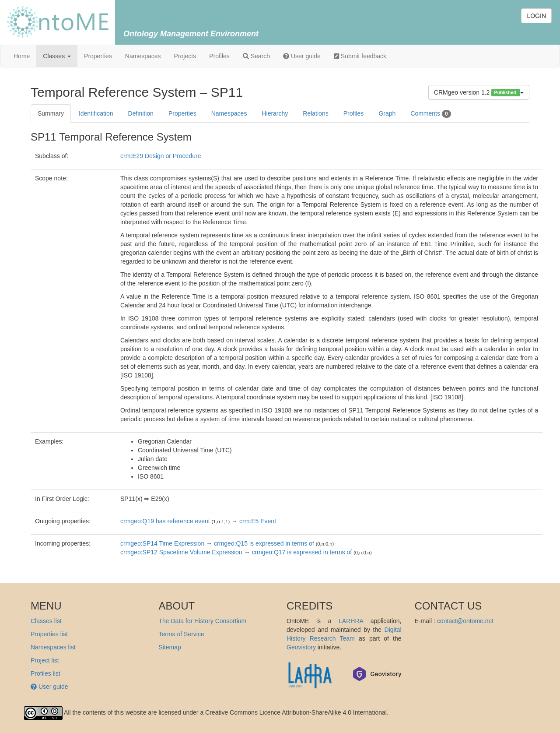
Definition (141, 113)
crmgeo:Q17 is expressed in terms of (302, 552)
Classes (57, 56)
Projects (185, 56)
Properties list (49, 634)
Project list (45, 660)
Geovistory (301, 647)
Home (22, 56)
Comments (430, 114)
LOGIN (536, 16)
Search (256, 56)
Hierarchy (275, 113)
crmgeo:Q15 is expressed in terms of (264, 543)
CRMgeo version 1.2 (479, 93)
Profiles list (45, 673)
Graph (387, 113)
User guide (302, 56)
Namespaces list (53, 647)
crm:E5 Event (258, 521)
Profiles (219, 56)
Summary (51, 113)
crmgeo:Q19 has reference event (165, 521)
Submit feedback (360, 56)
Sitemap (170, 647)
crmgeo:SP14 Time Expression (162, 543)
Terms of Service (182, 634)
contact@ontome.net (465, 621)
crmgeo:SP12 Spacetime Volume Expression (181, 552)
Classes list (46, 621)
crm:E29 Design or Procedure (161, 156)
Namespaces (143, 56)
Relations (315, 113)
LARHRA (351, 621)
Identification (96, 113)
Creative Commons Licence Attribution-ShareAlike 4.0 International (296, 712)
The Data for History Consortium (203, 621)
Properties (98, 56)
